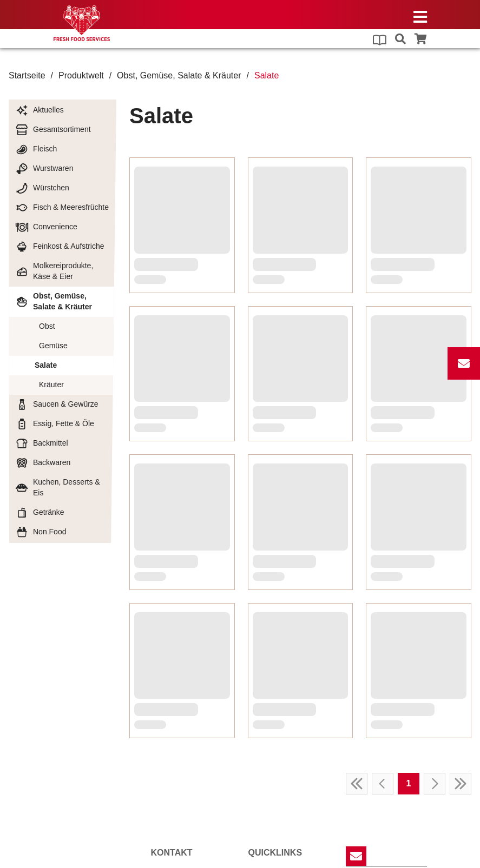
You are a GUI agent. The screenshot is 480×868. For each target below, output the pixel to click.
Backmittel (42, 443)
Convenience (46, 227)
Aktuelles (40, 110)
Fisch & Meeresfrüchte (62, 208)
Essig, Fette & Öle (55, 424)
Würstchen (42, 188)
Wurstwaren (44, 169)
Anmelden (379, 778)
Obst (47, 326)
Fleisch (36, 149)
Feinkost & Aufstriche (60, 247)
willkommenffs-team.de (189, 815)
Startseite (27, 75)
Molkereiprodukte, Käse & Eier (54, 271)
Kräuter (51, 385)
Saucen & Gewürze (57, 405)
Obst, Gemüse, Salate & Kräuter (179, 75)
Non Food (41, 532)
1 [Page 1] (409, 251)
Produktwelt (81, 75)
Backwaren (43, 463)
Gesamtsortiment (53, 130)
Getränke (40, 513)
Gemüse (53, 346)
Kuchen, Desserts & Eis (58, 487)
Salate (46, 365)
